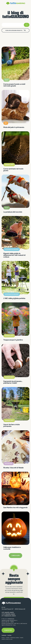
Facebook (4, 635)
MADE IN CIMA (9, 639)
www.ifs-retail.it (9, 612)
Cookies (8, 638)
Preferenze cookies (15, 638)
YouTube (9, 635)
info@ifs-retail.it (10, 614)
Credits (22, 638)
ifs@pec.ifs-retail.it (10, 616)
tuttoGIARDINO (16, 3)
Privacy (3, 638)
